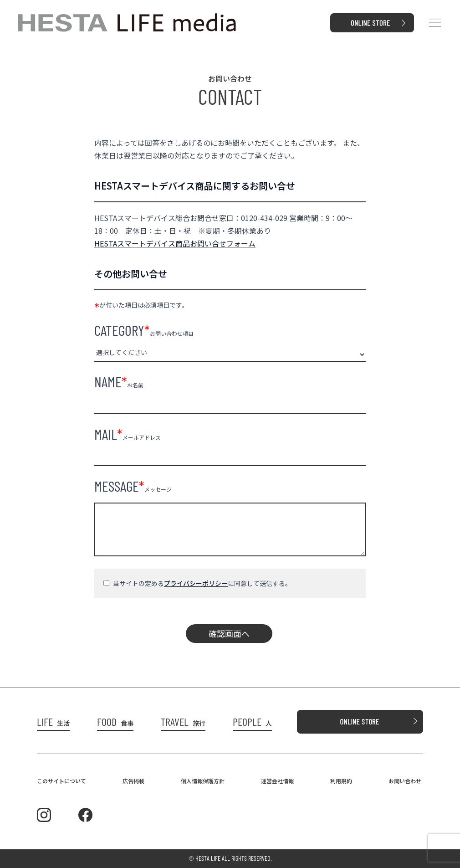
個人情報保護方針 (203, 781)
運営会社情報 (277, 781)
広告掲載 (133, 781)
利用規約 (341, 781)
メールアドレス (128, 434)
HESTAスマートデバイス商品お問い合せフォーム (175, 243)
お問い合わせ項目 (144, 330)
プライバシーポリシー (196, 583)
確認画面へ (229, 633)
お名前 (119, 381)
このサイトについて (61, 781)
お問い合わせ (405, 781)
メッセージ (133, 486)
